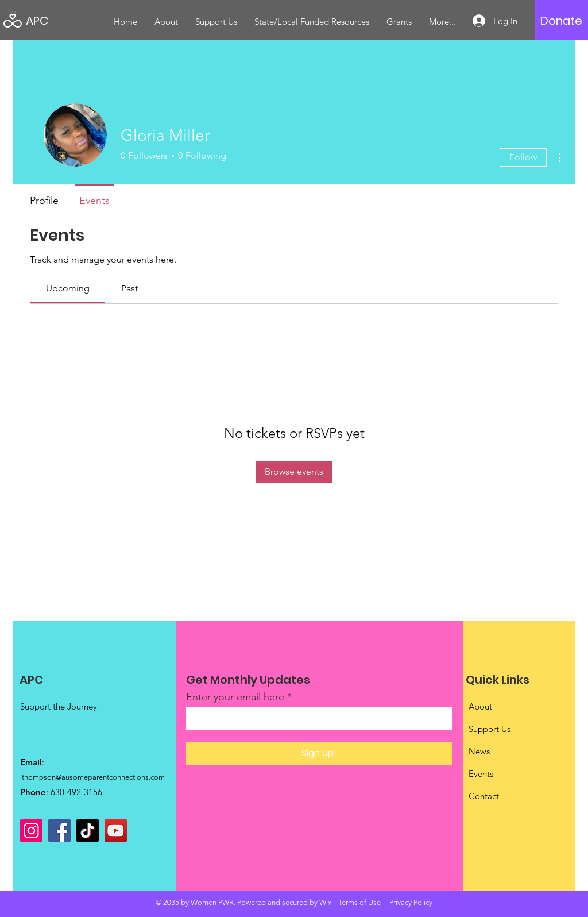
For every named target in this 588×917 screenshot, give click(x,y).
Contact (484, 796)
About (480, 706)
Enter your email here (235, 697)
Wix (325, 902)
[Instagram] (31, 831)
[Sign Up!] (319, 754)
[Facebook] (59, 831)
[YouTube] (116, 831)
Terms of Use (359, 902)
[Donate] (561, 21)
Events (481, 774)
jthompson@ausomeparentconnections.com (92, 777)
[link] (68, 288)
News (479, 751)
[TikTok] (88, 831)
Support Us (490, 729)
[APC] (78, 20)
